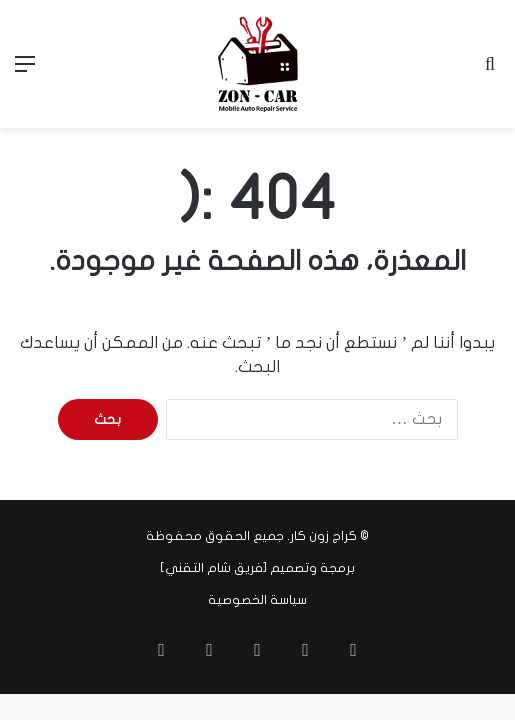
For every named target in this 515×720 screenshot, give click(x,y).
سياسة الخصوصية (257, 600)
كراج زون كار (323, 536)
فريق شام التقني (214, 568)
